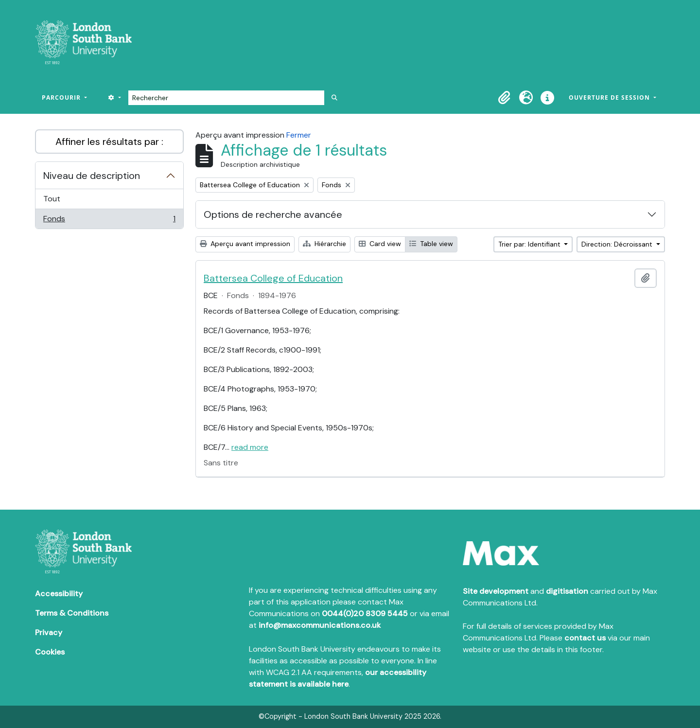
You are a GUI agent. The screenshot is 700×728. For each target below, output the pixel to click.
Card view (380, 244)
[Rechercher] (226, 98)
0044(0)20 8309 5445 (365, 613)
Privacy (49, 632)
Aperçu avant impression (245, 244)
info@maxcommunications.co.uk (320, 625)
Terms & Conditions (72, 613)
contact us (585, 638)
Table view (431, 244)
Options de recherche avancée (273, 214)
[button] (505, 98)
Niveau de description (92, 176)
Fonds (109, 221)
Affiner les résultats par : (109, 142)
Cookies (50, 652)
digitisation (567, 591)
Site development (496, 591)
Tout (52, 199)
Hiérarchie (324, 244)
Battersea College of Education (273, 278)
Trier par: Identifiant (530, 244)
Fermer (299, 135)
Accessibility (59, 594)
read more (250, 447)
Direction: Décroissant (618, 244)
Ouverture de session (610, 98)
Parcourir (62, 98)
